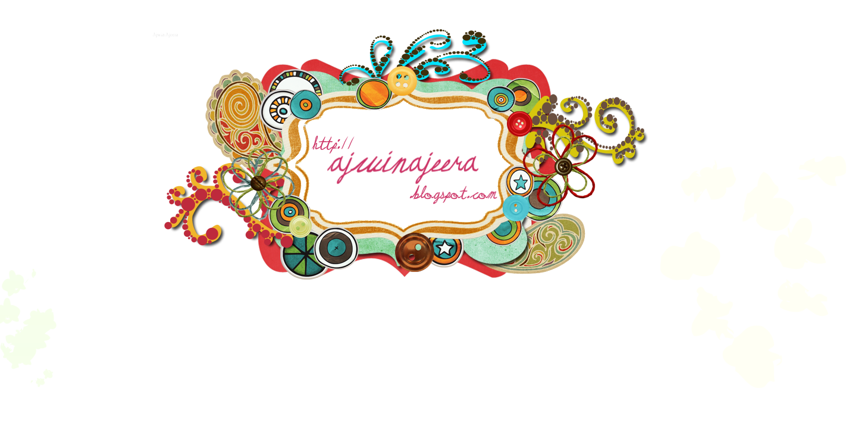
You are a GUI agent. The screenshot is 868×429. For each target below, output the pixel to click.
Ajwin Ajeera (164, 34)
